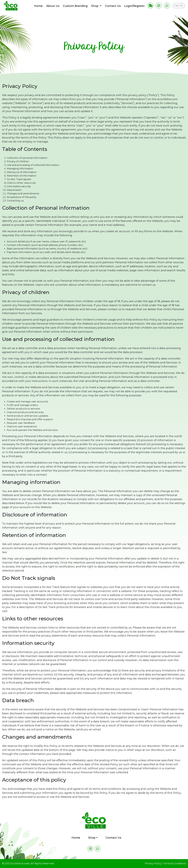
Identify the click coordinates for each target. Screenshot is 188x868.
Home (38, 6)
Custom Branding (75, 6)
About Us (53, 6)
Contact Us (113, 6)
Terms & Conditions (175, 863)
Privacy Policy (153, 863)
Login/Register (134, 6)
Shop (95, 6)
